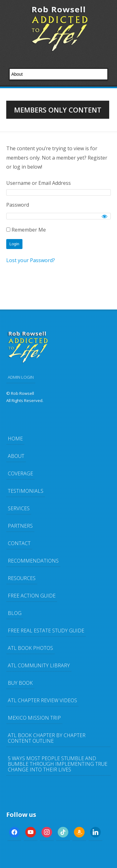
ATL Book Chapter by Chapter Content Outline (47, 738)
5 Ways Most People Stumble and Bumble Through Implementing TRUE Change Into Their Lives (58, 764)
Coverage (20, 473)
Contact (19, 543)
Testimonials (26, 491)
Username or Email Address (39, 183)
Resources (22, 578)
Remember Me (26, 230)
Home (15, 439)
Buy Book (20, 683)
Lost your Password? (31, 260)
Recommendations (33, 561)
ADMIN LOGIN (21, 377)
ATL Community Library (39, 665)
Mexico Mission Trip (34, 718)
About (16, 456)
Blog (15, 613)
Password (18, 205)
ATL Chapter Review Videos (42, 700)
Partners (20, 526)
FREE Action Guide (32, 596)
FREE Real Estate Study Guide (46, 631)
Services (19, 508)
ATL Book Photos (30, 648)
